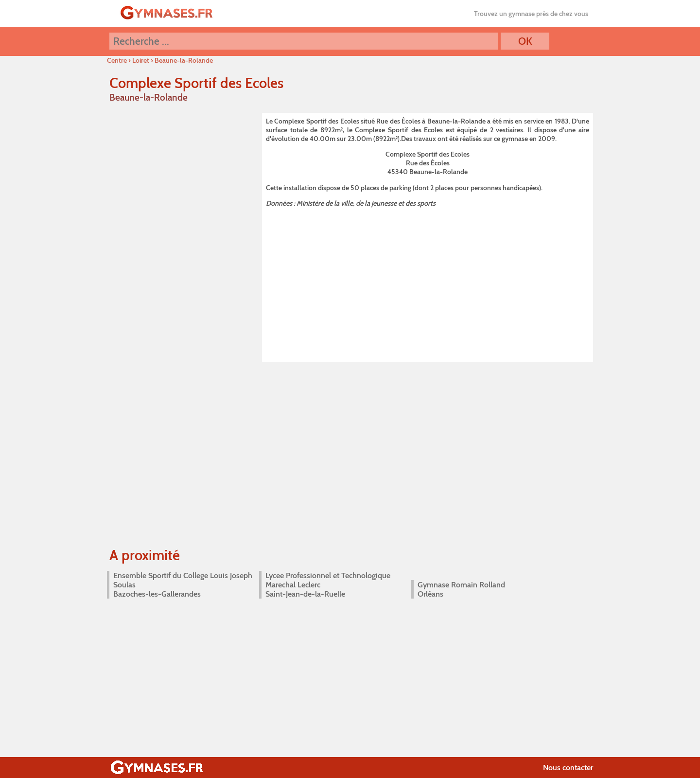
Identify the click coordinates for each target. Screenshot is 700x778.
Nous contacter (568, 768)
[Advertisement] (428, 283)
